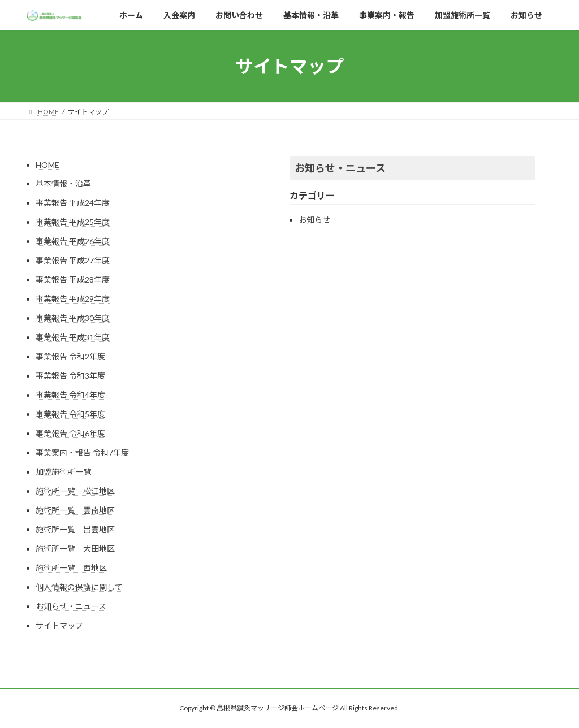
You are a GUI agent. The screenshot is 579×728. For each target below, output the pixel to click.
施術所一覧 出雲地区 (75, 529)
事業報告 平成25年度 (73, 222)
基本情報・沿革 (63, 183)
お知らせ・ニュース (71, 606)
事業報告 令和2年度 (70, 356)
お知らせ (314, 220)
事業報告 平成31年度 (73, 337)
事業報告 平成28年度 (73, 279)
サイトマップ (59, 625)
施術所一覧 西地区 (71, 568)
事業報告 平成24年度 (73, 203)
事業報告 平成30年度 (73, 318)
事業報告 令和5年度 (70, 414)
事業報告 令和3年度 (70, 376)
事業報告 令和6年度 (70, 433)
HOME (47, 165)
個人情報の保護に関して (79, 587)
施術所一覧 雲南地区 (75, 510)
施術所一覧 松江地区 (75, 491)
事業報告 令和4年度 (70, 395)
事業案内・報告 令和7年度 (82, 452)
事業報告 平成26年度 (73, 241)
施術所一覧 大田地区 (75, 549)
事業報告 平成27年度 (73, 260)
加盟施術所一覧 (63, 472)
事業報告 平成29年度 (73, 299)
